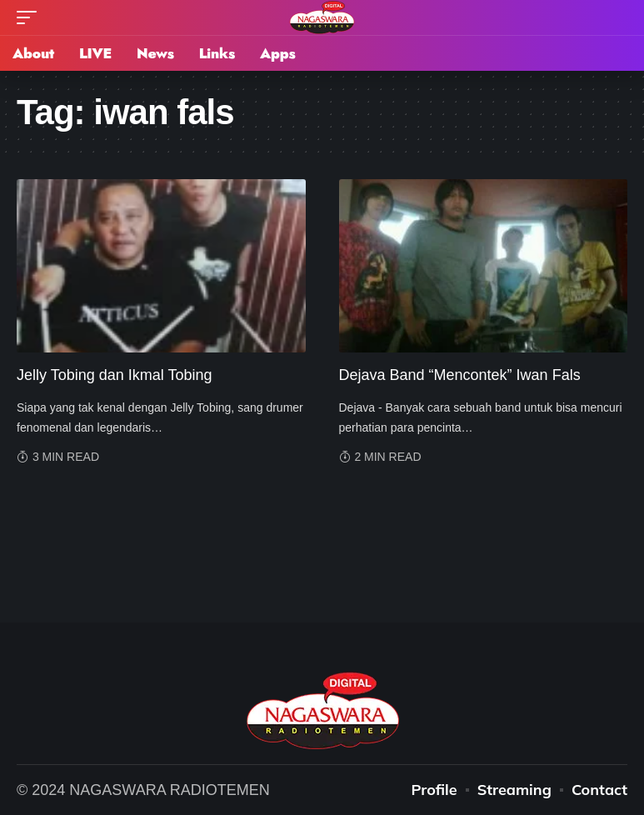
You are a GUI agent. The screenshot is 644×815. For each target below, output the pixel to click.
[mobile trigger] (31, 17)
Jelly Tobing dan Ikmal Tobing (114, 375)
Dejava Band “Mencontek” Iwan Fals (460, 375)
